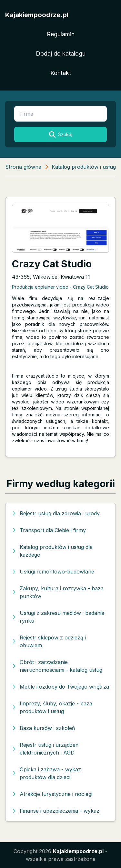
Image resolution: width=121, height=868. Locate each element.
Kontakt (61, 73)
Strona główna (23, 167)
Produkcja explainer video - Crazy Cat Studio (60, 287)
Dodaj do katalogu (61, 54)
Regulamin (61, 34)
